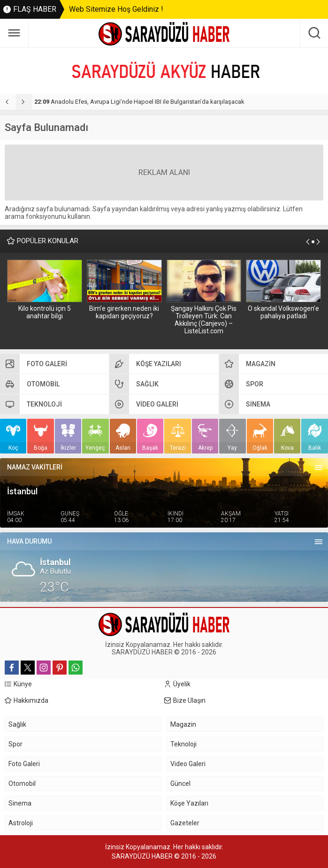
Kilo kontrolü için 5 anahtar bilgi (45, 312)
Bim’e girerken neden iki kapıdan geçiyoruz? (124, 312)
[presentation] (8, 102)
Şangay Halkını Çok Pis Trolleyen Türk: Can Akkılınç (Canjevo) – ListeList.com (204, 320)
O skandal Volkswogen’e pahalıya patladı (283, 312)
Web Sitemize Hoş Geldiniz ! (116, 9)
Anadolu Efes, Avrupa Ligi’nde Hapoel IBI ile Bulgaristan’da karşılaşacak (139, 102)
